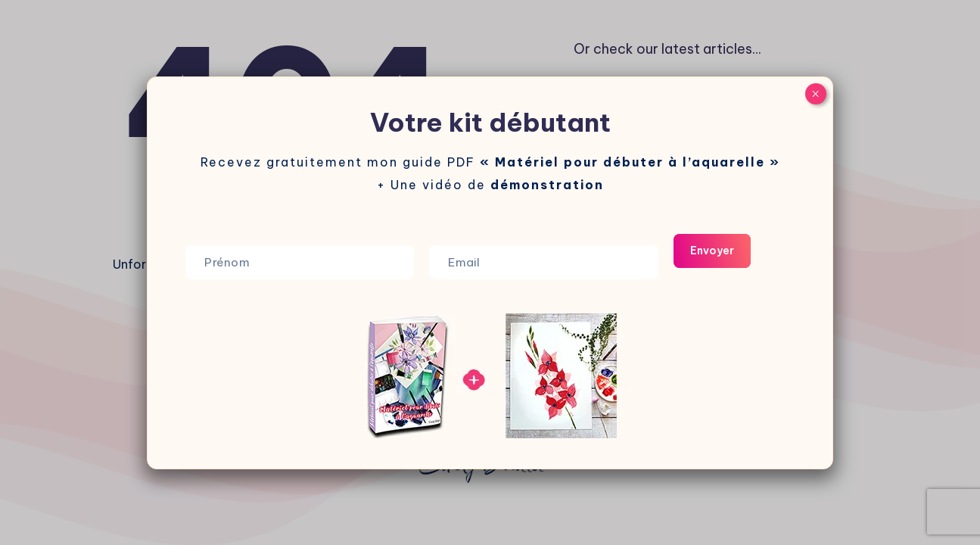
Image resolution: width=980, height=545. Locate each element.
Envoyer (702, 251)
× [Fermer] (815, 94)
